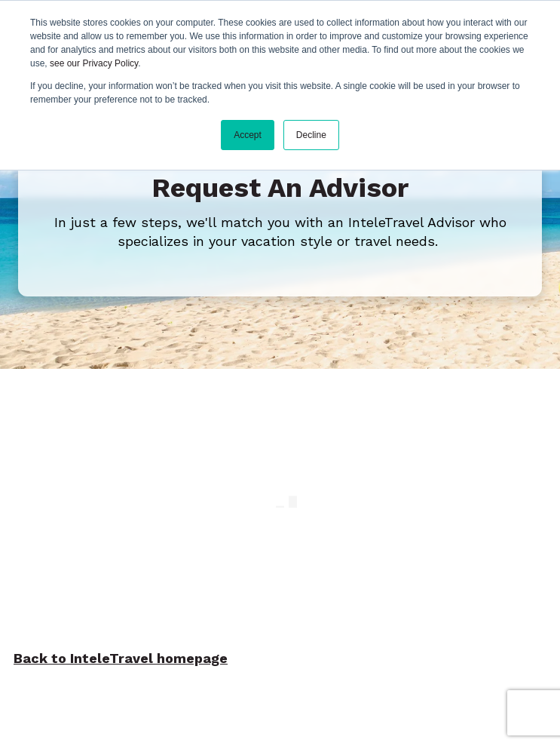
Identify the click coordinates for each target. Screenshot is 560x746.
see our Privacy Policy (94, 63)
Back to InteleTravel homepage (121, 660)
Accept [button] (248, 135)
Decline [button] (311, 135)
